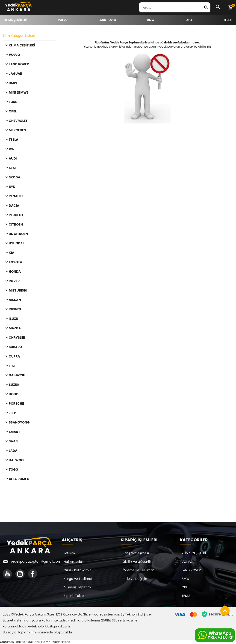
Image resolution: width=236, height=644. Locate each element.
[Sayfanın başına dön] (224, 610)
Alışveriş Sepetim (77, 587)
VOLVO (187, 562)
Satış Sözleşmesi (136, 553)
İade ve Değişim (136, 579)
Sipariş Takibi (74, 596)
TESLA (186, 596)
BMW (186, 579)
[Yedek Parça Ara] (206, 7)
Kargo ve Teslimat (78, 579)
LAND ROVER (191, 570)
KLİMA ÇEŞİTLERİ (194, 553)
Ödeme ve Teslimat (138, 570)
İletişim (69, 553)
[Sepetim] (230, 7)
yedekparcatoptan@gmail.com (36, 561)
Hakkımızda (73, 562)
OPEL (185, 587)
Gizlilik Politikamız (77, 570)
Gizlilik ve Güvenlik (137, 562)
